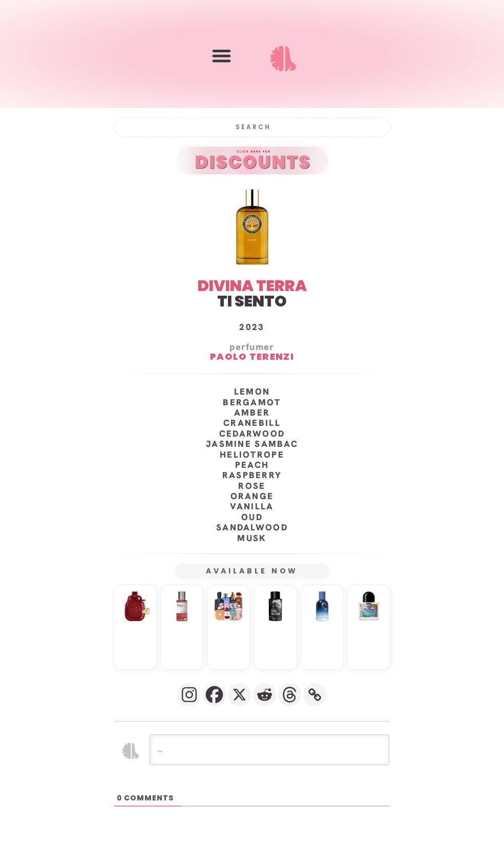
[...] (269, 749)
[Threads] (290, 694)
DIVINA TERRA (252, 285)
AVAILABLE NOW (252, 570)
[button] (222, 56)
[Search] (252, 127)
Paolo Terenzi (252, 356)
